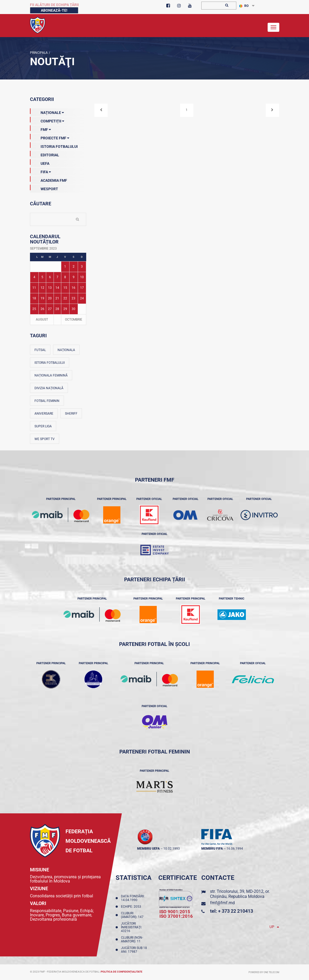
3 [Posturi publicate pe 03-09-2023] (82, 267)
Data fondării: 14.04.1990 (133, 898)
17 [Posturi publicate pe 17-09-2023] (82, 288)
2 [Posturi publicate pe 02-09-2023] (74, 267)
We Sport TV (45, 439)
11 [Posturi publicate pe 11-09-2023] (34, 288)
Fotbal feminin (47, 401)
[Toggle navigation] (273, 27)
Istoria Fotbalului (54, 145)
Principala (39, 53)
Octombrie (74, 320)
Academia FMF (49, 179)
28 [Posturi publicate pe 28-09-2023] (57, 309)
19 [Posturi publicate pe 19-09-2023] (42, 298)
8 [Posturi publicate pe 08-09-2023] (65, 277)
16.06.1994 (235, 849)
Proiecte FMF (50, 137)
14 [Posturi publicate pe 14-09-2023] (57, 288)
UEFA (40, 162)
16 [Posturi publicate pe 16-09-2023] (73, 288)
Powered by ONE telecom (264, 972)
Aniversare (44, 414)
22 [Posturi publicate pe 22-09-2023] (65, 298)
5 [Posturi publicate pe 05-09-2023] (42, 277)
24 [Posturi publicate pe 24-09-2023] (82, 298)
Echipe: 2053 (132, 907)
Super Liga (43, 426)
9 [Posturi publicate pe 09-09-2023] (74, 277)
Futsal (40, 350)
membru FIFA (212, 849)
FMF (40, 128)
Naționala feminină (51, 375)
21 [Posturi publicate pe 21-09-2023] (57, 298)
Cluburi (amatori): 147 (133, 915)
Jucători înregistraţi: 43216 (131, 927)
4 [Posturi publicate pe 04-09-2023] (34, 277)
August (42, 320)
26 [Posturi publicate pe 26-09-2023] (42, 309)
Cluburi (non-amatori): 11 (132, 939)
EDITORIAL (45, 154)
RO (244, 6)
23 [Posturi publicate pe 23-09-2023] (73, 298)
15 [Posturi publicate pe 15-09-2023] (65, 288)
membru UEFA (148, 849)
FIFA (40, 171)
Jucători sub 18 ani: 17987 (134, 950)
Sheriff (71, 414)
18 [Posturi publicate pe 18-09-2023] (34, 298)
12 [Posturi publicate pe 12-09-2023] (42, 288)
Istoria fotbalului (50, 363)
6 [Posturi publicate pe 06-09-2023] (50, 277)
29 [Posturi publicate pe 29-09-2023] (65, 309)
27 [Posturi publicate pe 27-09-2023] (50, 309)
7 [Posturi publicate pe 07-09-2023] (57, 277)
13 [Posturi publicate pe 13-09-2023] (50, 288)
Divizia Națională (49, 388)
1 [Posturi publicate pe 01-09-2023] (65, 267)
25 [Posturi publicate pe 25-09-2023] (34, 309)
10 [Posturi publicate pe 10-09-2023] (82, 277)
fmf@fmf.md (222, 903)
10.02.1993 (172, 849)
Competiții (47, 120)
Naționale (47, 112)
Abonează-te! (54, 10)
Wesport (44, 188)
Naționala (66, 350)
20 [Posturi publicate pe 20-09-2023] (50, 298)
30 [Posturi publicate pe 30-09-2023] (73, 309)
